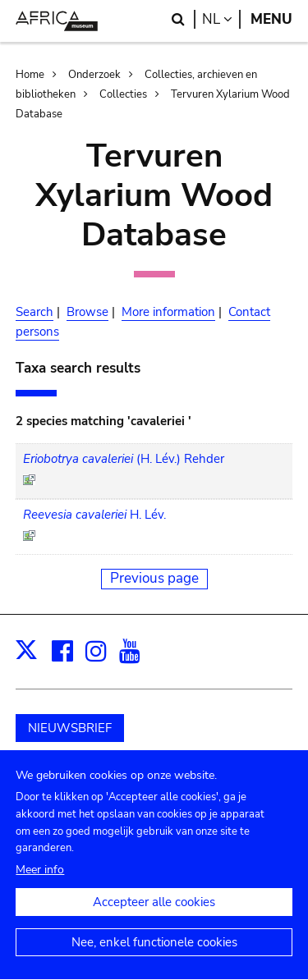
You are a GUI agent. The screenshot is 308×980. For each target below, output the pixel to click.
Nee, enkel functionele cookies (154, 957)
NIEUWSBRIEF (70, 728)
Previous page (154, 578)
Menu (271, 19)
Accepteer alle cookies (154, 917)
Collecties (123, 94)
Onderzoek (94, 75)
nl (221, 19)
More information (168, 312)
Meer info (40, 884)
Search (34, 312)
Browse (87, 312)
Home (30, 75)
